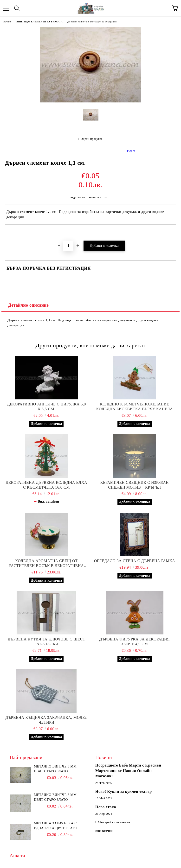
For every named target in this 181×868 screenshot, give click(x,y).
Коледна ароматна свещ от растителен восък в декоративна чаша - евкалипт (46, 563)
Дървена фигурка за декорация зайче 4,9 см (135, 642)
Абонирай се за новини (114, 822)
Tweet (131, 151)
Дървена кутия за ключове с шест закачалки (46, 642)
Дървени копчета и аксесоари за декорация (92, 22)
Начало (7, 22)
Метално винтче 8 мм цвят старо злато (55, 769)
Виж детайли (48, 501)
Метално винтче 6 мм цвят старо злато (55, 797)
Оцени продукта (92, 139)
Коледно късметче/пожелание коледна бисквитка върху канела (135, 407)
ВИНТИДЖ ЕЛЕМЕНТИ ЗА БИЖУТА (39, 22)
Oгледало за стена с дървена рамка (135, 561)
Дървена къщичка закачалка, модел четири (46, 720)
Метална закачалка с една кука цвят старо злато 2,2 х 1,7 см (56, 826)
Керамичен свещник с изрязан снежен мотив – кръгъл (135, 485)
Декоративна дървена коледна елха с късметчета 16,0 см (46, 485)
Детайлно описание (28, 305)
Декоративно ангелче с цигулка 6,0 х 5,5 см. (46, 407)
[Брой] (68, 246)
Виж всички (104, 831)
